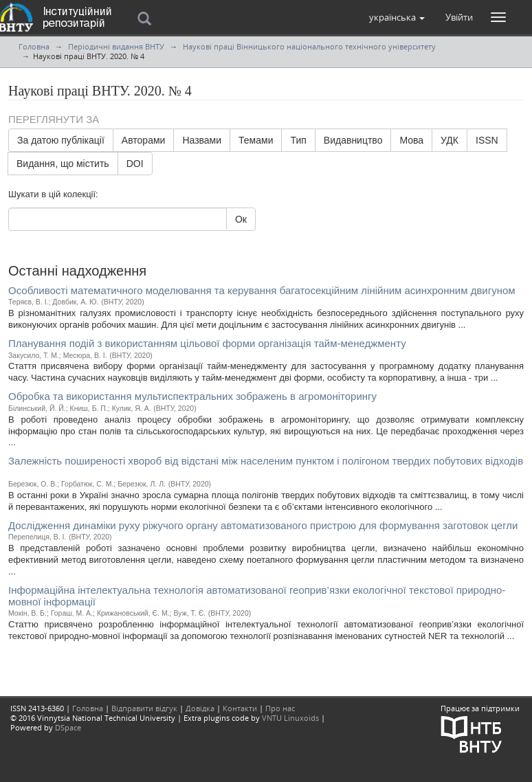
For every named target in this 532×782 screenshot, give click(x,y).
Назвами (202, 140)
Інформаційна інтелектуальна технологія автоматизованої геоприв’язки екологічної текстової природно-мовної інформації (257, 596)
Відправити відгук (144, 708)
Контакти (240, 708)
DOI (135, 164)
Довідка (200, 708)
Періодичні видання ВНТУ (116, 46)
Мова (411, 140)
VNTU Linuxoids (290, 718)
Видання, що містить (63, 164)
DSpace (68, 727)
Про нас (280, 708)
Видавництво (353, 140)
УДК (450, 140)
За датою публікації (61, 140)
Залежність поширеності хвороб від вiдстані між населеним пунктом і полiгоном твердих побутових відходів (266, 461)
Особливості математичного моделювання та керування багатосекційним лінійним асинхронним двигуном (262, 290)
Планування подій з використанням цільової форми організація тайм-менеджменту (207, 343)
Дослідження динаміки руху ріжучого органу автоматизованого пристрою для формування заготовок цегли (263, 525)
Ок (241, 219)
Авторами (144, 140)
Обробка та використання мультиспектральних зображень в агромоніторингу (192, 396)
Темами (256, 140)
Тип (298, 140)
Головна (34, 46)
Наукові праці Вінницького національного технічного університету (309, 46)
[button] (397, 17)
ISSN (487, 140)
